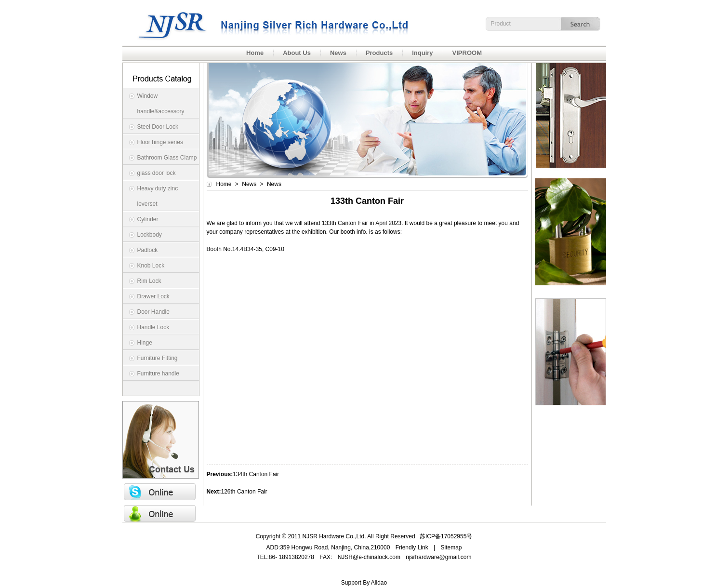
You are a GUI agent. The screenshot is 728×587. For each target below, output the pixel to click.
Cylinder (148, 219)
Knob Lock (151, 266)
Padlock (148, 250)
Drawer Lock (153, 296)
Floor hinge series (160, 142)
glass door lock (157, 173)
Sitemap (451, 547)
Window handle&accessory (161, 104)
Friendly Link (412, 547)
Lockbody (150, 235)
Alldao (379, 583)
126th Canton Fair (244, 492)
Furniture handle (158, 374)
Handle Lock (153, 327)
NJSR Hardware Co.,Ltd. (267, 22)
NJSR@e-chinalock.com (369, 557)
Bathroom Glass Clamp (167, 158)
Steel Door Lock (158, 127)
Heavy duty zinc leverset (158, 196)
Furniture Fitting (158, 358)
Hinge (145, 343)
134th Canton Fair (256, 474)
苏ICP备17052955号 (446, 536)
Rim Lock (149, 281)
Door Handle (153, 312)
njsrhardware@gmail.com (438, 557)
